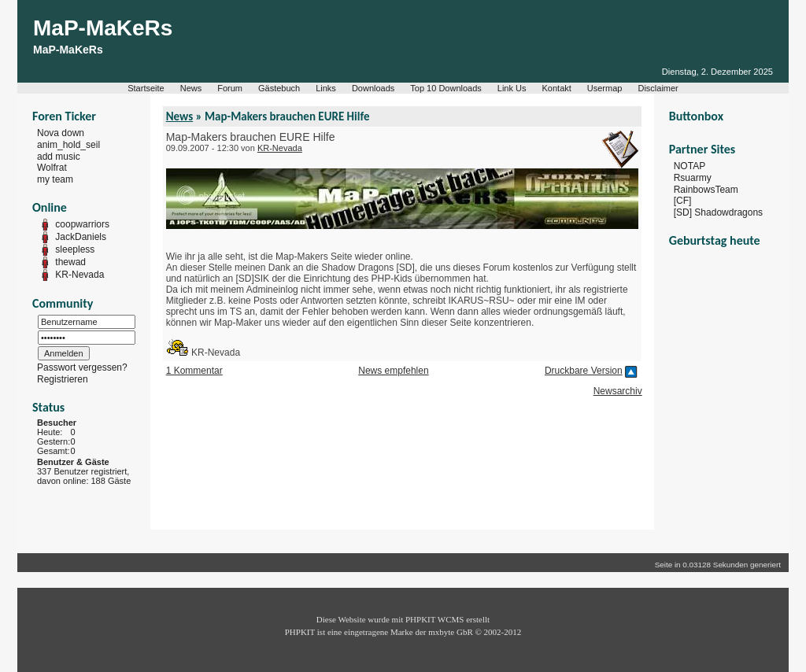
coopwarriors (82, 224)
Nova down (61, 133)
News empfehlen (393, 371)
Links (326, 88)
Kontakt (557, 88)
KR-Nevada (79, 275)
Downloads (373, 88)
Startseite (146, 88)
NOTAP (690, 166)
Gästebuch (279, 88)
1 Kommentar (194, 371)
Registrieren (63, 379)
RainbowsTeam (706, 189)
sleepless (75, 249)
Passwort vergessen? (82, 367)
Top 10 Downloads (446, 88)
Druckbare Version (584, 371)
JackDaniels (81, 237)
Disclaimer (658, 88)
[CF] (683, 201)
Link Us (512, 88)
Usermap (605, 88)
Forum (230, 88)
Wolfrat (52, 168)
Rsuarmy (693, 178)
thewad (70, 262)
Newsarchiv (618, 391)
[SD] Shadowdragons (718, 212)
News (191, 88)
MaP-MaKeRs (103, 28)
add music (59, 156)
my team (55, 179)
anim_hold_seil (68, 145)
